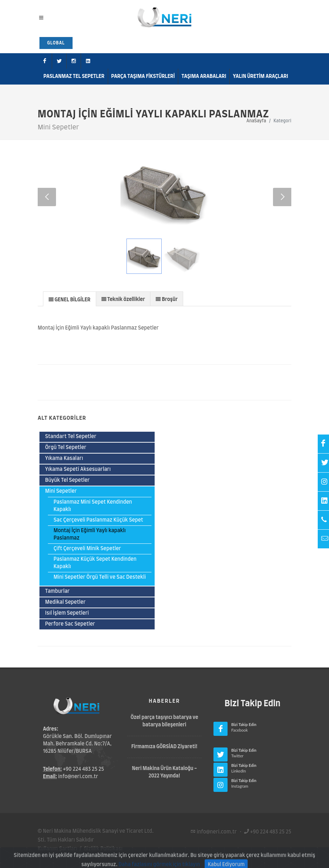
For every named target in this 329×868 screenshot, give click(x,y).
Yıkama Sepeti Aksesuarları (78, 469)
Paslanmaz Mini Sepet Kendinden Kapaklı (93, 506)
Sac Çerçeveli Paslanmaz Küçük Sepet (98, 520)
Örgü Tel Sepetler (66, 448)
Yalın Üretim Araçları (260, 76)
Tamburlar (57, 591)
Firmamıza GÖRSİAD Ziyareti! (164, 747)
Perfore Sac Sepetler (70, 624)
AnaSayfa (256, 121)
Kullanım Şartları (58, 849)
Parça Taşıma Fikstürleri (143, 76)
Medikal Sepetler (65, 602)
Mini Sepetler (61, 491)
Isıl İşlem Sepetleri (67, 613)
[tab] (70, 299)
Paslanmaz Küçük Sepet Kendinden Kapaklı (95, 563)
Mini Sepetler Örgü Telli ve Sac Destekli (100, 577)
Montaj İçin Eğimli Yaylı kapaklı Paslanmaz (90, 534)
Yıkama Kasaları (64, 458)
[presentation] (70, 299)
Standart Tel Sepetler (71, 437)
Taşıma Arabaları (204, 76)
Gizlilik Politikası (103, 849)
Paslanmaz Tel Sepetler (74, 76)
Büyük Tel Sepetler (67, 480)
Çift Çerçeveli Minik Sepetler (87, 549)
